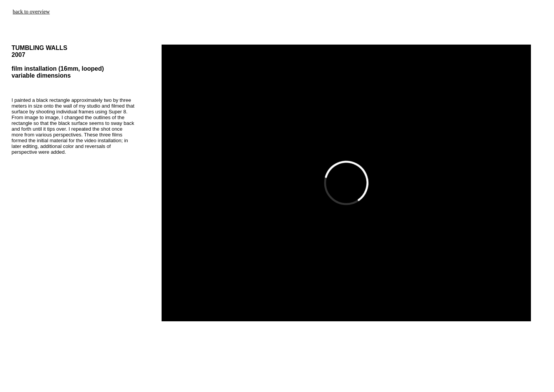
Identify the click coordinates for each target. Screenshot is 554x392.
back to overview (31, 12)
